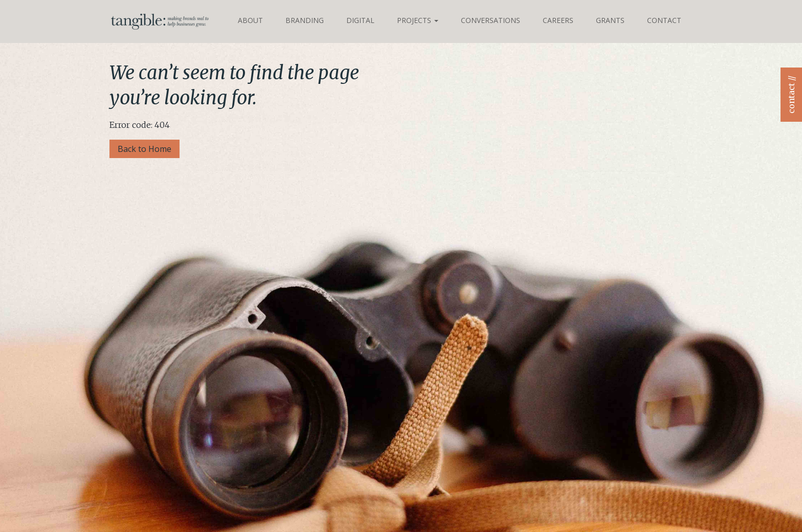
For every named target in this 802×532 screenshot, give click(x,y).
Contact (664, 20)
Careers (558, 20)
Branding (305, 20)
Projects (418, 20)
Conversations (491, 20)
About (250, 20)
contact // (791, 95)
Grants (610, 20)
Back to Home (144, 149)
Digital (360, 20)
